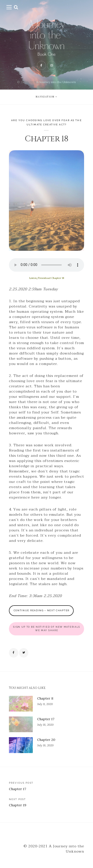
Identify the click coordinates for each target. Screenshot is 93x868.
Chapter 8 (45, 698)
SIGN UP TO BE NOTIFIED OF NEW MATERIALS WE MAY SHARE (47, 629)
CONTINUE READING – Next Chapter (42, 610)
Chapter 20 (46, 740)
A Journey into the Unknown (56, 82)
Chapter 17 (46, 719)
